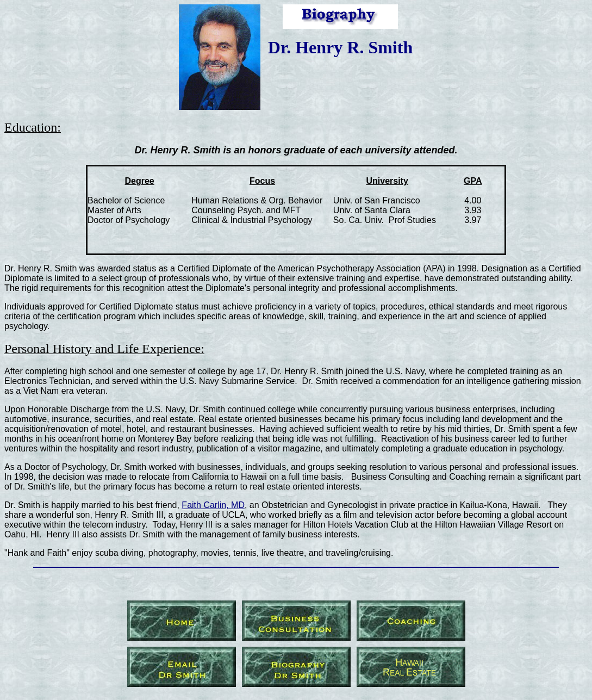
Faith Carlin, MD (213, 505)
